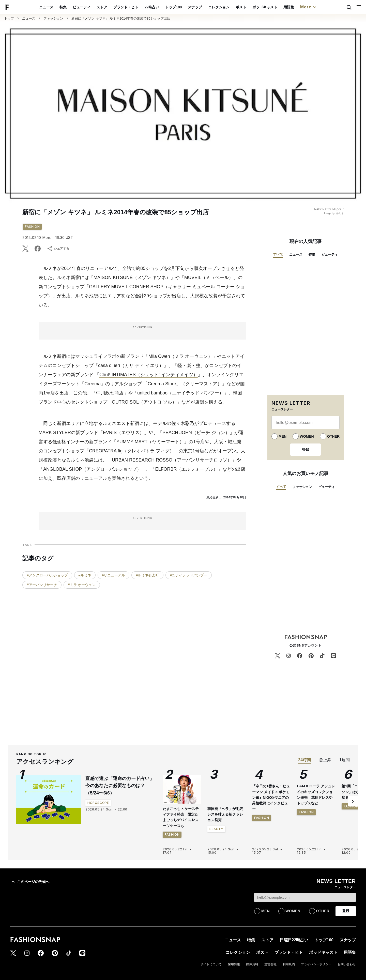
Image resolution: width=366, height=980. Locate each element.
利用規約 (289, 964)
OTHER (333, 436)
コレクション (231, 7)
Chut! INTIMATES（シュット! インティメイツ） (149, 375)
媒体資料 (252, 964)
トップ (9, 18)
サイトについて (211, 964)
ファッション (53, 18)
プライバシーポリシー (316, 964)
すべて (278, 254)
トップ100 (185, 7)
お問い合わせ (347, 964)
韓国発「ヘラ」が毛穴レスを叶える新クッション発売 (225, 814)
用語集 (300, 7)
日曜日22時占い (294, 940)
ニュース (58, 7)
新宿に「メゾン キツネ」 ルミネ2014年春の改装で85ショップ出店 (121, 18)
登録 (306, 450)
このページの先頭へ (30, 882)
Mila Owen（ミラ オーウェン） (180, 356)
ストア (114, 7)
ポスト (253, 7)
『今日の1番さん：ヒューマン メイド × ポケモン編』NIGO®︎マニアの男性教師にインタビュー (271, 844)
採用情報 (234, 964)
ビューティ (94, 7)
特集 (75, 7)
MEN (283, 436)
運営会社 (270, 964)
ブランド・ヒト (138, 7)
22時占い (164, 7)
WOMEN (307, 436)
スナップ (207, 7)
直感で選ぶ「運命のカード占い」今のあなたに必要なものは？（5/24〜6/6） (120, 786)
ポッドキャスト (277, 7)
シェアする (58, 249)
